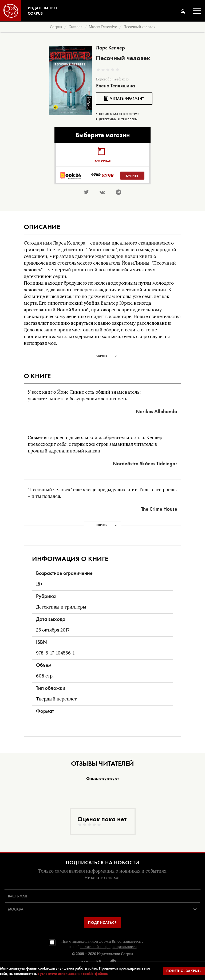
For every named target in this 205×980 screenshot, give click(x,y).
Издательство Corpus (115, 954)
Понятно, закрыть (184, 971)
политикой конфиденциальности (109, 947)
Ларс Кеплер (110, 48)
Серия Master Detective (119, 114)
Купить (132, 176)
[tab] (102, 154)
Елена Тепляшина (116, 86)
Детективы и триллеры (119, 119)
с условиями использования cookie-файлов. (73, 974)
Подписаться (102, 923)
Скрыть (102, 356)
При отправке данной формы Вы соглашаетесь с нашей (102, 944)
